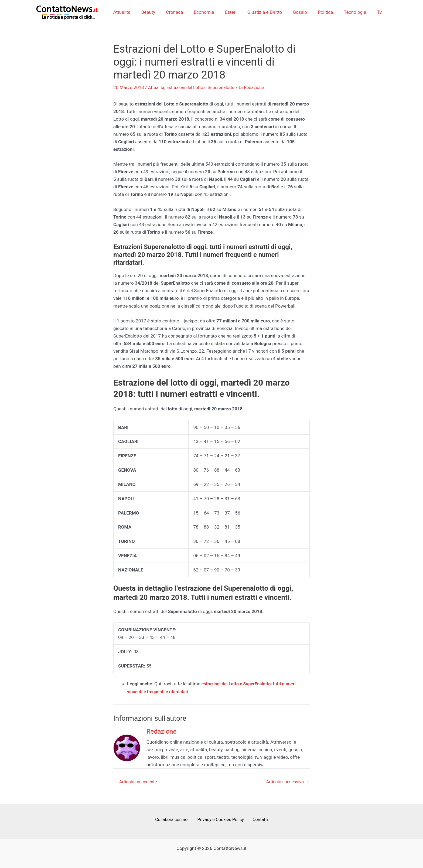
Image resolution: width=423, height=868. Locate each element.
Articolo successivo (286, 782)
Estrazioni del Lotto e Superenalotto (203, 87)
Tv (372, 12)
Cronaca (178, 12)
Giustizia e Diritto (264, 12)
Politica (321, 12)
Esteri (232, 12)
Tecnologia (349, 12)
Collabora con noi (174, 820)
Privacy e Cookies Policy (221, 820)
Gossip (298, 12)
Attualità (129, 12)
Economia (206, 12)
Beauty (154, 12)
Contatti (258, 820)
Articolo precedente (137, 782)
